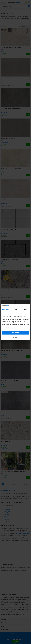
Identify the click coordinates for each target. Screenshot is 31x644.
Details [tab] (15, 309)
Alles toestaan (15, 333)
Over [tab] (26, 309)
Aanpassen (16, 337)
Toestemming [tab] (6, 309)
